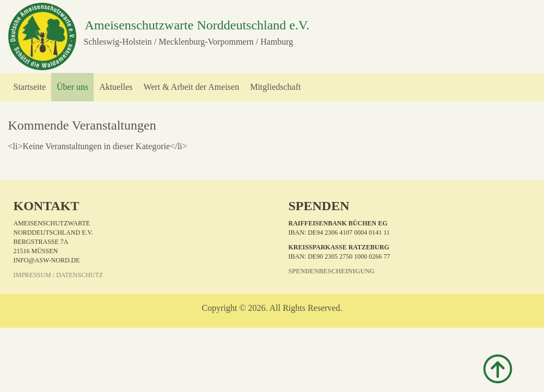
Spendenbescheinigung (332, 271)
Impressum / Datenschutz (59, 275)
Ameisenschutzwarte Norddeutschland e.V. (197, 25)
